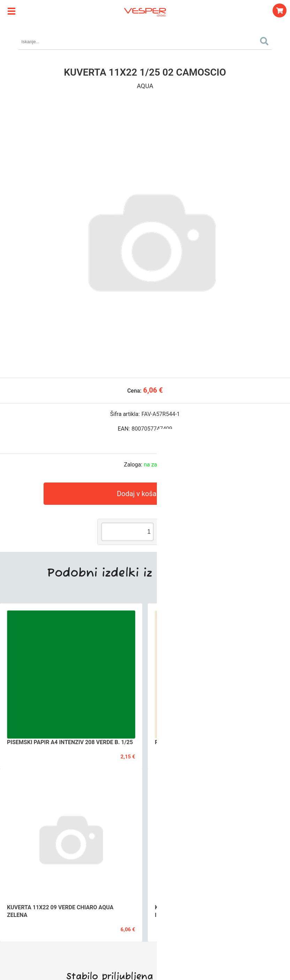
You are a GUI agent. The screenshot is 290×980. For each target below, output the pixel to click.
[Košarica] (280, 10)
